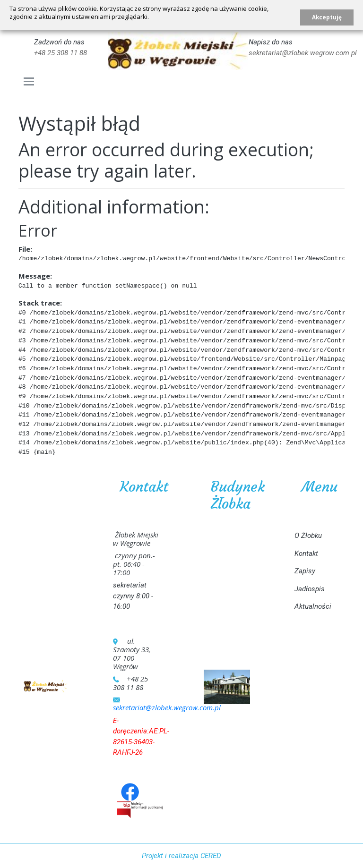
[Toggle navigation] (29, 81)
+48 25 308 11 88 (60, 53)
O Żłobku (308, 536)
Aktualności (313, 606)
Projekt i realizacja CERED (181, 856)
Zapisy (305, 571)
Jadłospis (310, 589)
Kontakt (306, 553)
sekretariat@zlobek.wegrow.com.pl (303, 53)
